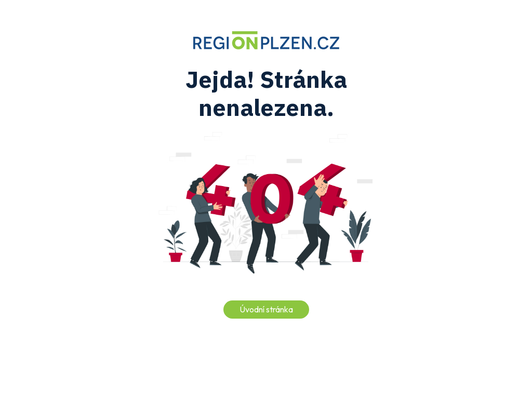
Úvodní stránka (266, 309)
